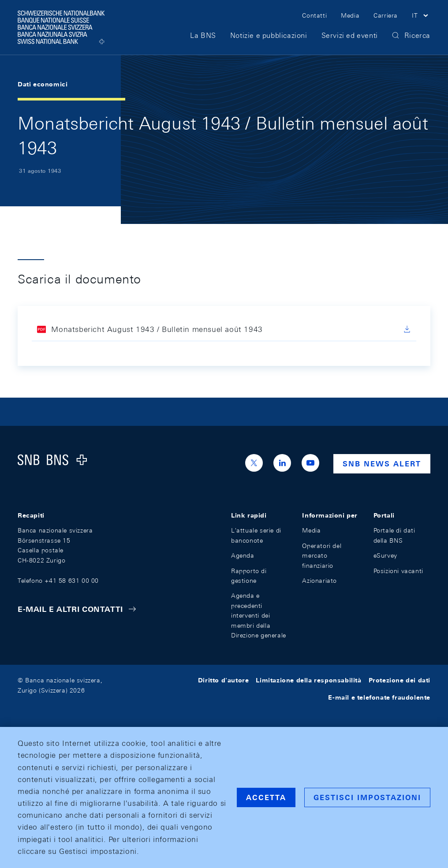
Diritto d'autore (224, 680)
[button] (421, 17)
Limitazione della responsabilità (308, 680)
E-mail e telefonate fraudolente (379, 697)
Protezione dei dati (399, 680)
